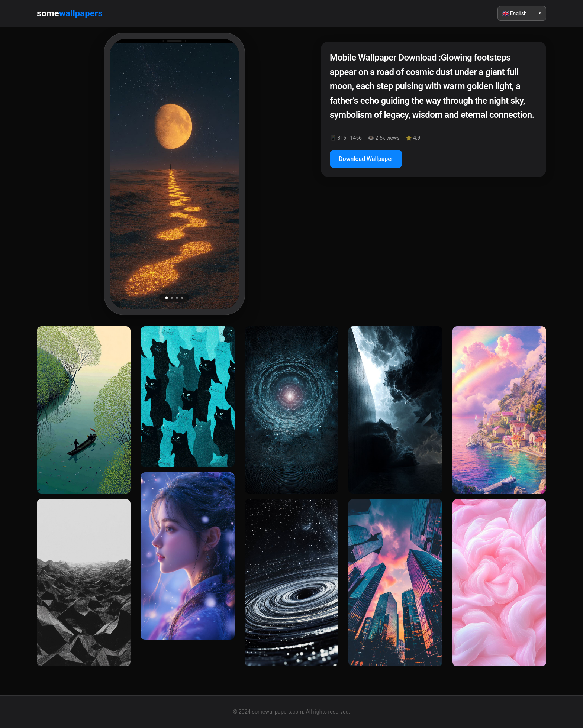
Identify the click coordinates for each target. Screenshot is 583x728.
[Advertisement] (434, 247)
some (70, 13)
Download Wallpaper (366, 159)
